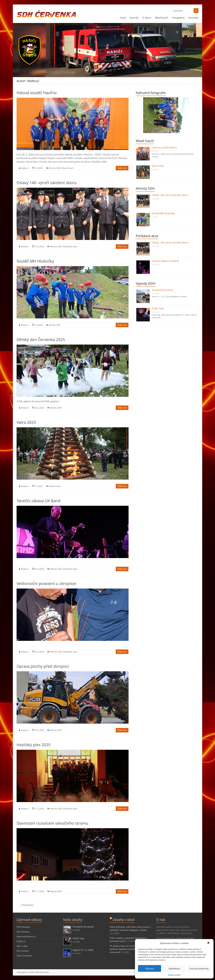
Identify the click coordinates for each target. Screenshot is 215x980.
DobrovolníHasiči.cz (26, 936)
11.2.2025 (39, 809)
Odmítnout (174, 968)
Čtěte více (122, 168)
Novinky (134, 18)
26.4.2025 (39, 569)
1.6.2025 (39, 325)
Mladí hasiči (162, 18)
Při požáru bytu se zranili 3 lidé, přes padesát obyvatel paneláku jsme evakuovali (128, 949)
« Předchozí (27, 905)
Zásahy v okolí (124, 919)
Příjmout (150, 968)
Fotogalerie (178, 18)
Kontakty (193, 18)
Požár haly (158, 308)
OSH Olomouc (24, 927)
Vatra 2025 (26, 422)
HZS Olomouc (23, 932)
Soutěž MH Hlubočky (35, 261)
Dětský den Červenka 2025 (41, 339)
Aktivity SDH (54, 168)
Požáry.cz (21, 941)
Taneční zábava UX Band (38, 501)
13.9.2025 (39, 246)
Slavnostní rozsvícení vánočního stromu (52, 823)
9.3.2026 (39, 168)
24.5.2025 (39, 408)
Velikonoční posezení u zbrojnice (46, 583)
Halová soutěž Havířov (37, 93)
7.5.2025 (39, 486)
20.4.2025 (39, 652)
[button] (209, 943)
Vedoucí (25, 168)
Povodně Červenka (162, 290)
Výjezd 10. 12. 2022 (83, 950)
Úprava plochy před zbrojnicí (43, 666)
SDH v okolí (22, 946)
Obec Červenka (24, 956)
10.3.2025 (39, 730)
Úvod (123, 18)
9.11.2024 (39, 891)
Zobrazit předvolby (199, 968)
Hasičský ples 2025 (34, 745)
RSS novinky (23, 951)
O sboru (147, 18)
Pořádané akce (70, 246)
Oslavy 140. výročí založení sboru (47, 183)
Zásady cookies (174, 975)
